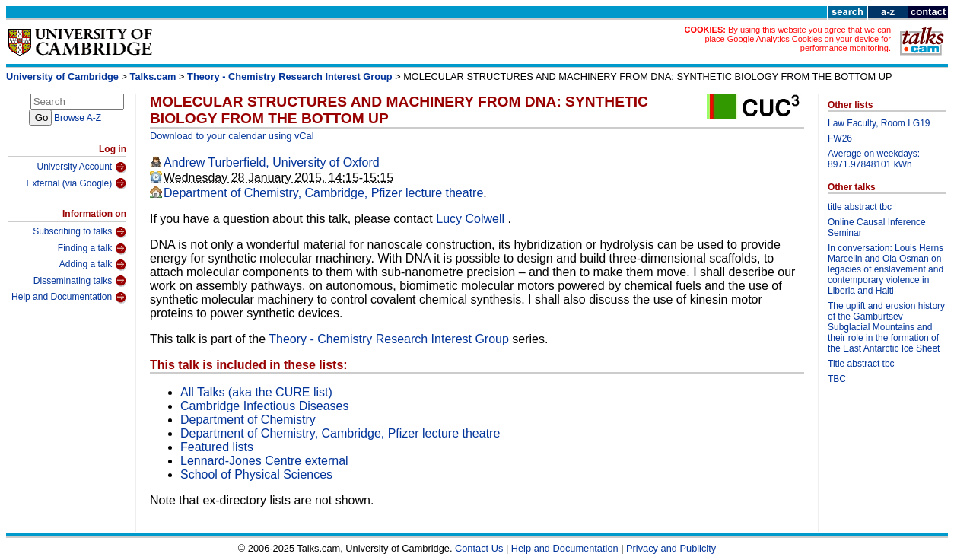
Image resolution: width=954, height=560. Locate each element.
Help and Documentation (69, 297)
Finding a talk (92, 249)
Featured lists (217, 447)
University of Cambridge (62, 76)
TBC (837, 379)
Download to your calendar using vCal (232, 136)
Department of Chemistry (248, 420)
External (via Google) (76, 183)
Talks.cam (153, 76)
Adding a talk (93, 265)
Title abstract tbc (861, 364)
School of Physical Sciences (256, 474)
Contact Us (479, 548)
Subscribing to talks (79, 232)
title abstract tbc (860, 207)
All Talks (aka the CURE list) (256, 392)
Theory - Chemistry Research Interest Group (290, 76)
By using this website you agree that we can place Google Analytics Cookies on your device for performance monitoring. (798, 39)
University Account (81, 167)
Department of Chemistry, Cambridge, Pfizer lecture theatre (323, 193)
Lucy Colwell (472, 219)
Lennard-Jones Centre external (264, 461)
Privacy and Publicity (671, 548)
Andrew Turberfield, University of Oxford (272, 162)
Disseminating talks (80, 281)
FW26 (840, 138)
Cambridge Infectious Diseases (264, 406)
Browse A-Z (78, 118)
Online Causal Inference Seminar (877, 228)
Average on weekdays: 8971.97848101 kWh (874, 159)
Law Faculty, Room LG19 (879, 123)
